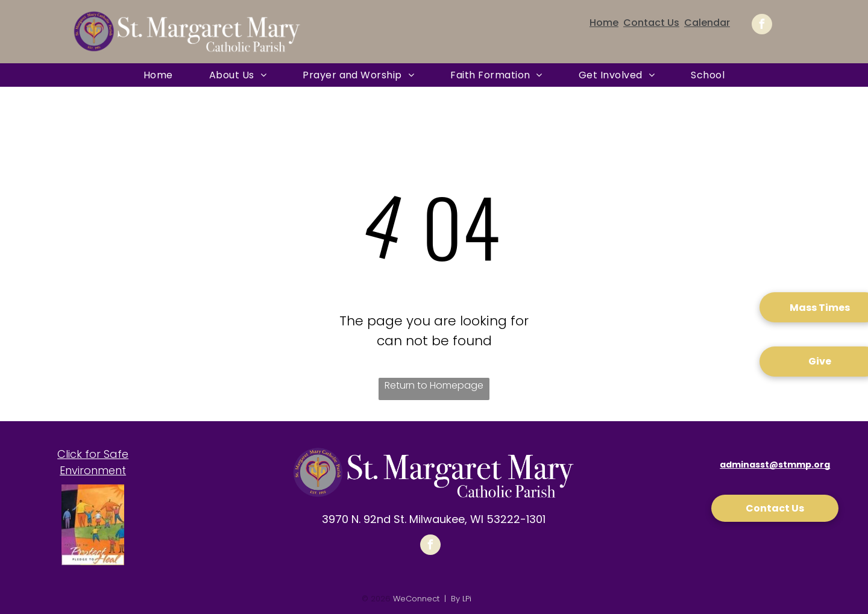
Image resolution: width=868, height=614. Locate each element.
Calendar (707, 23)
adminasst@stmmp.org (775, 465)
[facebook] (762, 26)
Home (604, 23)
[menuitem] (158, 75)
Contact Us (651, 23)
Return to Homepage (434, 385)
